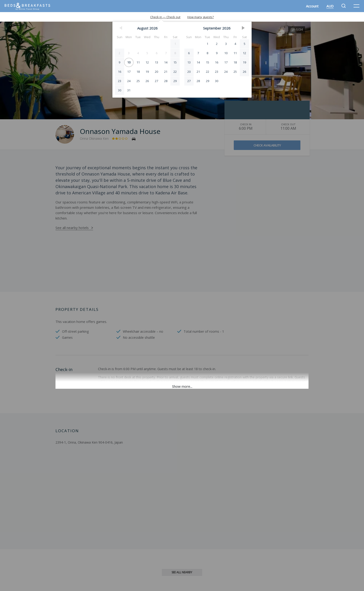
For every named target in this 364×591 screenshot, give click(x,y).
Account (312, 6)
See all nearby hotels (72, 228)
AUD (330, 6)
